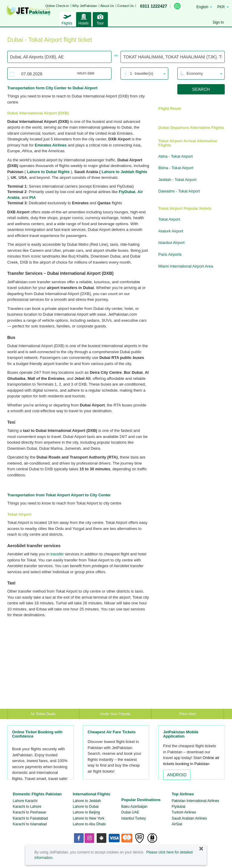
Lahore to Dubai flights (48, 172)
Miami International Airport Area (186, 266)
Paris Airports (170, 254)
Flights (67, 19)
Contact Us (125, 6)
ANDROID (177, 775)
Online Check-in (57, 6)
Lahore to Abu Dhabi (89, 824)
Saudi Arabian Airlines (189, 818)
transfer (57, 554)
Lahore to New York (89, 818)
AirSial (177, 824)
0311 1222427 (153, 6)
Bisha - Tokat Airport (176, 168)
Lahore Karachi (25, 801)
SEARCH (201, 89)
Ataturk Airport (171, 231)
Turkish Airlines (184, 812)
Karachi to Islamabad (30, 824)
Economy (195, 73)
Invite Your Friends (116, 714)
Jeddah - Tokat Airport (177, 180)
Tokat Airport (169, 219)
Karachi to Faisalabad (30, 818)
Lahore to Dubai (86, 807)
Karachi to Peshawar (29, 812)
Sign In (218, 22)
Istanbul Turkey (134, 818)
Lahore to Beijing (86, 812)
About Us (107, 6)
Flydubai (178, 807)
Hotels (84, 19)
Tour (100, 19)
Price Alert (188, 714)
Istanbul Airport (171, 243)
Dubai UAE (130, 812)
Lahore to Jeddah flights (124, 172)
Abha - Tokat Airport (176, 156)
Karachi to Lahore (27, 807)
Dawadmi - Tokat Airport (179, 191)
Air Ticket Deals (43, 714)
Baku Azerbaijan (135, 807)
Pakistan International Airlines (195, 801)
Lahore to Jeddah (87, 801)
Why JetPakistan (85, 6)
